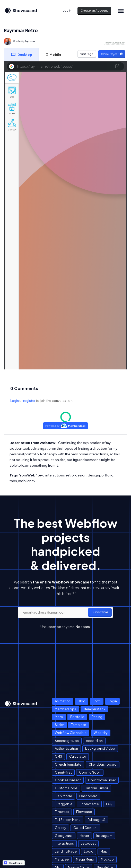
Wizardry (101, 733)
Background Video (100, 748)
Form (97, 701)
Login (15, 401)
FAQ (109, 804)
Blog (82, 701)
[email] (65, 613)
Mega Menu (85, 859)
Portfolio (77, 717)
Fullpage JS (96, 820)
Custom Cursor (96, 788)
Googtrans (64, 836)
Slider (59, 725)
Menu (59, 717)
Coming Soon (90, 772)
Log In (67, 10)
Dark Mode (63, 796)
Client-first (63, 772)
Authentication (66, 748)
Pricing (97, 717)
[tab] (21, 55)
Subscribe (100, 612)
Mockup (107, 859)
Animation (63, 701)
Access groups (67, 741)
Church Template (68, 764)
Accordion (94, 741)
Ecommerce (89, 804)
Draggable (64, 804)
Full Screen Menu (68, 820)
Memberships (65, 709)
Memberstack (94, 709)
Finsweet (62, 812)
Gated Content (85, 828)
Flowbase (84, 812)
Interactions (64, 843)
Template (78, 725)
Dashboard (88, 796)
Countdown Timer (102, 780)
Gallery (60, 828)
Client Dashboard (103, 764)
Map (104, 851)
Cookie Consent (68, 780)
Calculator (78, 756)
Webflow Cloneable (71, 733)
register (29, 401)
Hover (84, 836)
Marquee (62, 859)
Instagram (104, 836)
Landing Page (66, 851)
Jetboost (88, 843)
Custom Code (66, 788)
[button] (120, 11)
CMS (58, 756)
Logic (89, 851)
